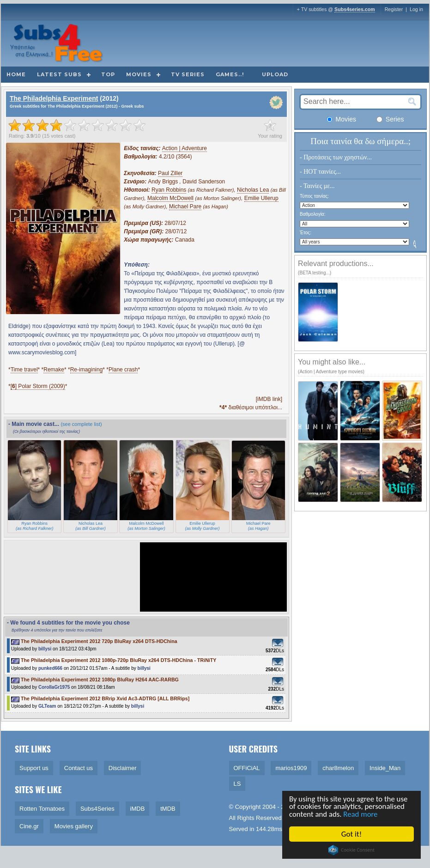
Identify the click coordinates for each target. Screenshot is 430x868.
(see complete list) (81, 424)
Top (108, 74)
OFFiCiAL (247, 768)
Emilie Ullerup (261, 198)
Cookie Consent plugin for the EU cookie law (351, 850)
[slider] (77, 125)
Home (16, 74)
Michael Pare (185, 206)
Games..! (230, 74)
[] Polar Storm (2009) (38, 386)
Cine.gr (29, 826)
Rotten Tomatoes (42, 809)
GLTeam (47, 706)
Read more (361, 815)
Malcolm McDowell (170, 198)
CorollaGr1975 (54, 687)
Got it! (351, 834)
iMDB (138, 809)
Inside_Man (385, 768)
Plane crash (123, 370)
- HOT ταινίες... (320, 172)
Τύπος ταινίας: (314, 196)
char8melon (338, 768)
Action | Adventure (185, 148)
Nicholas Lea (253, 190)
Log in (416, 9)
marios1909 (291, 768)
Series (390, 119)
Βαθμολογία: (312, 214)
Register (394, 9)
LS (237, 784)
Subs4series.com (355, 9)
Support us (34, 768)
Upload (275, 74)
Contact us (79, 768)
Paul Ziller (170, 173)
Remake (54, 370)
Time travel (24, 370)
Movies (139, 74)
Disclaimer (123, 768)
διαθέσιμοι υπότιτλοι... (251, 407)
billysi (45, 649)
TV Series (188, 74)
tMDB (168, 809)
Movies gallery (74, 826)
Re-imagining (87, 370)
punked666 (50, 668)
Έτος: (306, 233)
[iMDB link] (269, 399)
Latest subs (59, 74)
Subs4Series (97, 809)
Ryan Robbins (169, 190)
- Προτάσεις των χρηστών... (336, 157)
